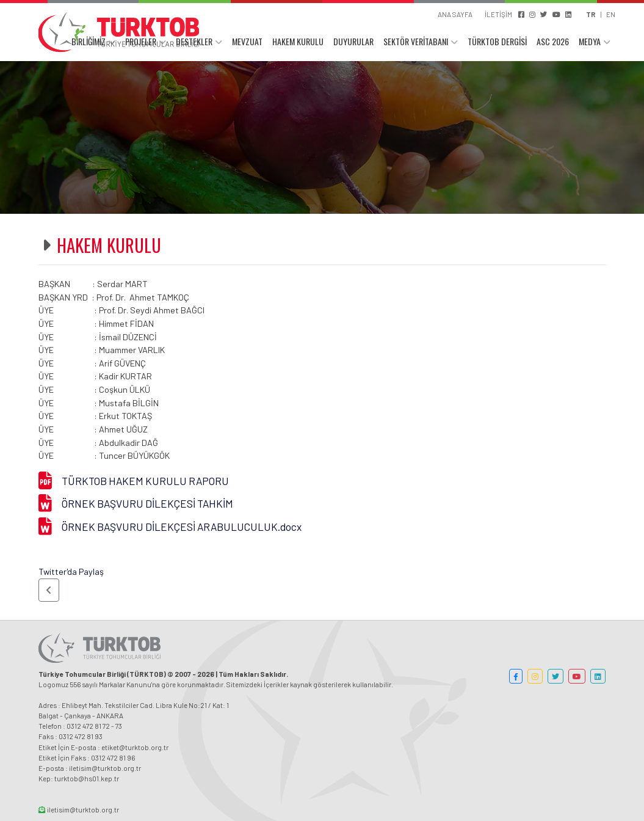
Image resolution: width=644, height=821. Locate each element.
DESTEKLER (194, 41)
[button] (49, 590)
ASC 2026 (553, 41)
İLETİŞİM (498, 14)
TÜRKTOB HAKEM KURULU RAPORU (145, 481)
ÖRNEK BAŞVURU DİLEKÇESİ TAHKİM (147, 503)
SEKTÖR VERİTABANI (416, 41)
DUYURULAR (353, 41)
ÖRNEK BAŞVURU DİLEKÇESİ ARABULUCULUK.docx (182, 527)
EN (611, 14)
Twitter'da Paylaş (71, 571)
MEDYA (590, 41)
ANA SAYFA (455, 14)
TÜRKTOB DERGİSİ (497, 41)
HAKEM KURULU (298, 41)
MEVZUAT (247, 41)
